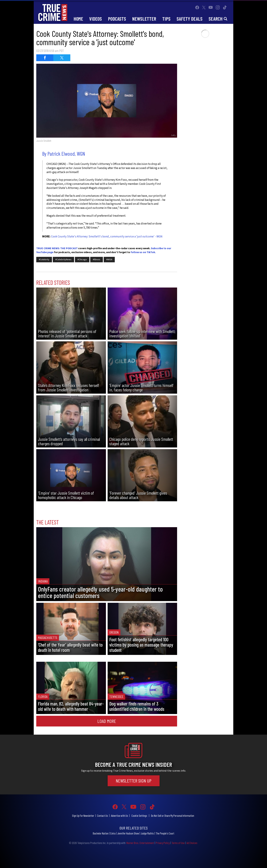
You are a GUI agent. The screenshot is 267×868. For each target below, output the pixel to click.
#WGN (109, 260)
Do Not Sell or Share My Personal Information (173, 816)
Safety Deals (190, 19)
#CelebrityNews (63, 260)
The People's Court (165, 833)
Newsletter (144, 19)
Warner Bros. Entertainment (140, 843)
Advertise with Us (119, 816)
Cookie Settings (139, 816)
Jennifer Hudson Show (128, 833)
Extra (113, 833)
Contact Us (103, 816)
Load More (107, 721)
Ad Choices (192, 843)
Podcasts (117, 19)
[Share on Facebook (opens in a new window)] (45, 58)
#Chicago (82, 260)
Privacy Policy (163, 843)
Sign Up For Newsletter (83, 816)
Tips (166, 19)
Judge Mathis (147, 833)
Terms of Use (178, 843)
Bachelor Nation (101, 833)
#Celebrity (44, 260)
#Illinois (97, 260)
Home (78, 19)
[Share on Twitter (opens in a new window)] (62, 58)
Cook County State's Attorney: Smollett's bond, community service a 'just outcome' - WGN (107, 237)
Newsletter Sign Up (134, 781)
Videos (96, 19)
